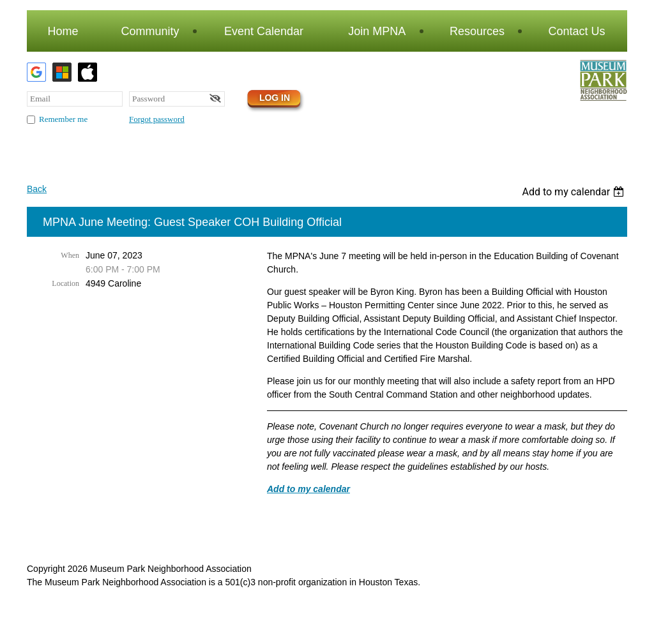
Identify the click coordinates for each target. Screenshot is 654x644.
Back (37, 189)
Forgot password (157, 119)
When (70, 255)
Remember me (63, 119)
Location (65, 283)
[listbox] (574, 192)
